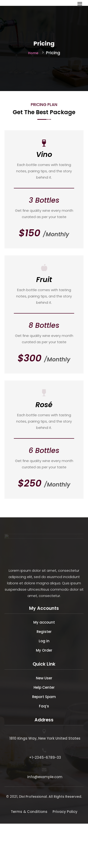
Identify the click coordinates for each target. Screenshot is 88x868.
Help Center (44, 687)
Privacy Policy (65, 812)
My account (44, 622)
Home (33, 53)
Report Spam (44, 697)
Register (44, 632)
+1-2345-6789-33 (45, 757)
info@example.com (45, 777)
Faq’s (44, 706)
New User (44, 678)
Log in (44, 641)
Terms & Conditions (29, 812)
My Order (44, 650)
